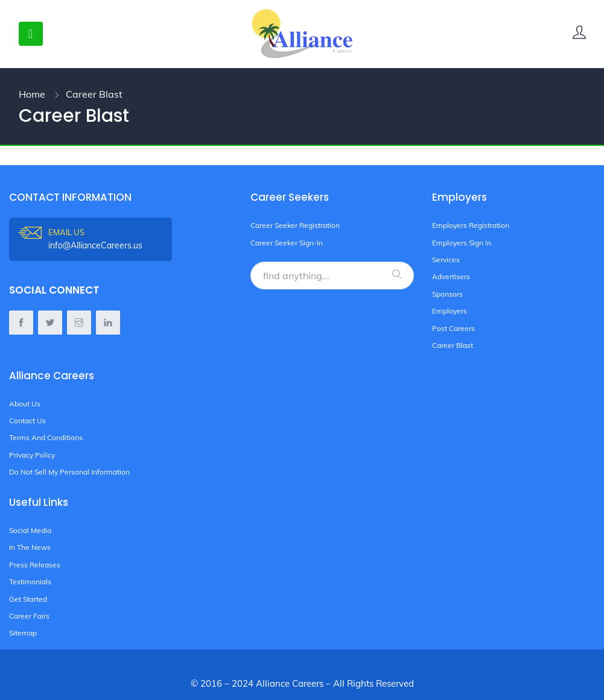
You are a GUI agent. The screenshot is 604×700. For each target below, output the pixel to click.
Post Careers (453, 328)
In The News (30, 547)
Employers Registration (471, 225)
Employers (450, 311)
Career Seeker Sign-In (287, 243)
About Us (25, 404)
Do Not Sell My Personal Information (69, 472)
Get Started (28, 599)
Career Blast (453, 345)
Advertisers (451, 276)
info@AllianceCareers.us (110, 238)
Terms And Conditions (46, 437)
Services (446, 260)
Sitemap (23, 633)
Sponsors (447, 294)
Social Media (30, 530)
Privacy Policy (32, 455)
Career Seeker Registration (295, 225)
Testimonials (30, 582)
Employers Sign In (462, 243)
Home (32, 94)
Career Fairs (29, 616)
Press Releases (35, 565)
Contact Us (27, 421)
